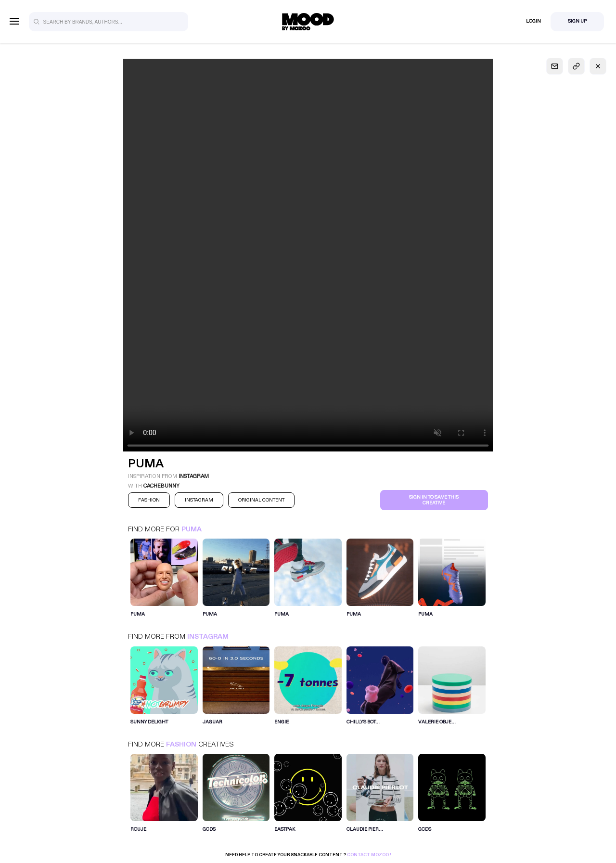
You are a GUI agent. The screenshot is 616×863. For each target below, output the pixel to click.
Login (533, 21)
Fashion (181, 744)
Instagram (208, 637)
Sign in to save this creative (434, 500)
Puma (192, 529)
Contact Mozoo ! (369, 855)
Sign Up (577, 21)
